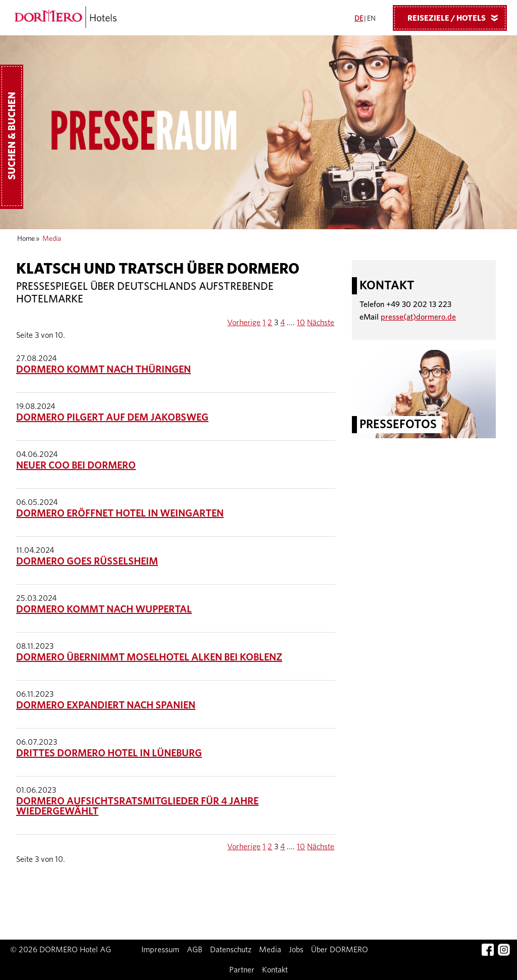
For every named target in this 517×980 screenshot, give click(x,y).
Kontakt (275, 970)
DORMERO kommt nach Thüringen (104, 370)
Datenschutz (231, 950)
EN (371, 19)
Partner (242, 970)
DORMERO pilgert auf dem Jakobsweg (112, 418)
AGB (195, 950)
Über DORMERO (340, 950)
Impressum (160, 950)
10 (301, 323)
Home (26, 239)
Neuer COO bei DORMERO (76, 466)
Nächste (321, 323)
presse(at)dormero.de (418, 317)
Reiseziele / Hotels (456, 18)
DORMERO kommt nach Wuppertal (104, 609)
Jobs (296, 950)
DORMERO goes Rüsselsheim (87, 561)
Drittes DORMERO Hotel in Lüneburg (109, 753)
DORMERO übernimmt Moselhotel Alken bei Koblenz (149, 657)
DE (359, 19)
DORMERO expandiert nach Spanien (106, 705)
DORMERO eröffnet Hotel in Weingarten (120, 513)
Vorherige (244, 323)
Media (270, 950)
